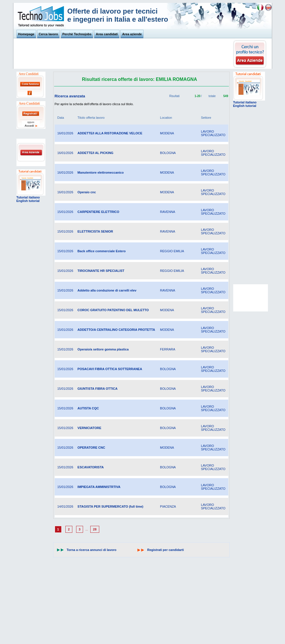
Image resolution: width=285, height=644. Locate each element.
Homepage (26, 34)
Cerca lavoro (48, 34)
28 (95, 529)
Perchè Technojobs (77, 34)
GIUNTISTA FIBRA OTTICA (98, 389)
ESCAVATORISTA (91, 467)
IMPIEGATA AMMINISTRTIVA (99, 487)
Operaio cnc (87, 192)
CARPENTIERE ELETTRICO (98, 212)
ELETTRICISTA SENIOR (95, 231)
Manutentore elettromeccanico (101, 172)
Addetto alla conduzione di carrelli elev (107, 290)
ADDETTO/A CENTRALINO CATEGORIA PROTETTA (116, 330)
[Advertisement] (124, 55)
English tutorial (28, 201)
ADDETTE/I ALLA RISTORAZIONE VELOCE (110, 133)
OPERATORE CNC (91, 448)
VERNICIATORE (89, 428)
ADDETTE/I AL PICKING (95, 153)
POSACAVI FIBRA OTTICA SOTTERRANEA (110, 369)
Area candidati (107, 34)
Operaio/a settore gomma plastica (103, 349)
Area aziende (132, 34)
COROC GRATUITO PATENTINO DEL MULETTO (113, 310)
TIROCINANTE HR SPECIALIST (101, 271)
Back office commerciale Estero (102, 251)
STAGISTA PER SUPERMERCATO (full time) (110, 506)
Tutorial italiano (28, 197)
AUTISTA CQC (88, 408)
